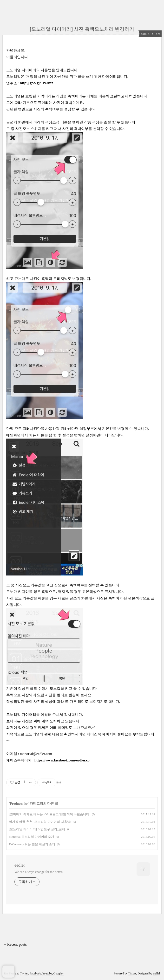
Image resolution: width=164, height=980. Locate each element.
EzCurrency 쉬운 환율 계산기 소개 (32, 844)
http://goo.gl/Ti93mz (37, 83)
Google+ (59, 973)
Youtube (47, 973)
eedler (20, 865)
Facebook (35, 973)
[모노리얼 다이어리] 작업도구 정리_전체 (37, 829)
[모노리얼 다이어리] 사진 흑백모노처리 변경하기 (82, 29)
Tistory (132, 973)
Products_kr (19, 804)
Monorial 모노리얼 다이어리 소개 (32, 837)
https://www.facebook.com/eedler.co (62, 760)
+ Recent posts (15, 944)
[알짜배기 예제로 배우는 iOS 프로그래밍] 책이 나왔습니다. (50, 814)
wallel (156, 973)
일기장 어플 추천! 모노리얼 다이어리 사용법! (40, 822)
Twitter (24, 973)
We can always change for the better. (39, 872)
